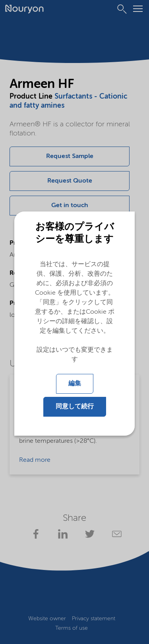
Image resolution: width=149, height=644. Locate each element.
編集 (75, 384)
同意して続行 (75, 407)
